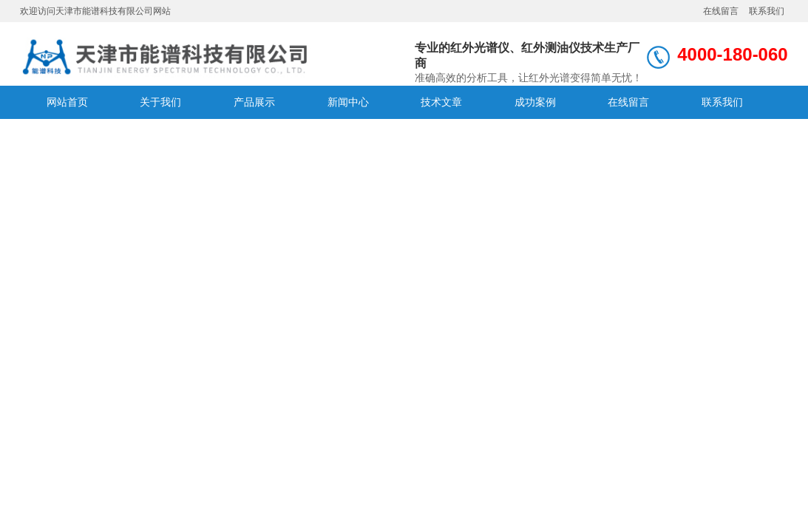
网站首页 (67, 102)
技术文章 (441, 102)
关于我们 (160, 102)
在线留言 (721, 11)
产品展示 (254, 102)
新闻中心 (348, 102)
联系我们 (767, 11)
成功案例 (535, 102)
